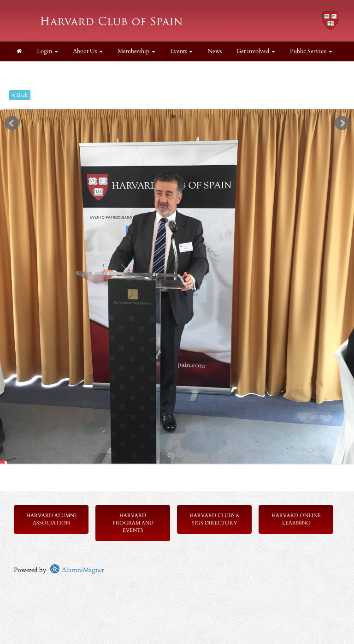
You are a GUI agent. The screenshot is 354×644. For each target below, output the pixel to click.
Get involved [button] (256, 51)
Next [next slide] (342, 123)
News (215, 51)
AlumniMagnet (77, 570)
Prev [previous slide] (12, 123)
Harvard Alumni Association (51, 519)
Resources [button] (67, 71)
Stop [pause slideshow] (181, 116)
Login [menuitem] (47, 51)
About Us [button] (88, 51)
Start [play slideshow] (174, 116)
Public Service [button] (311, 51)
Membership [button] (136, 51)
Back (20, 95)
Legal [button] (27, 71)
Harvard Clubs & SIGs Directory (215, 519)
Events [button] (181, 51)
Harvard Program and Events (133, 523)
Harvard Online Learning (296, 519)
